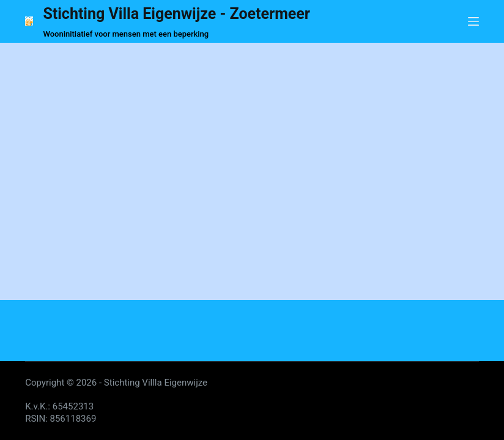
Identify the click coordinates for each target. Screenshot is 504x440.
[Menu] (473, 21)
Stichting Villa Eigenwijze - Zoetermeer (176, 14)
